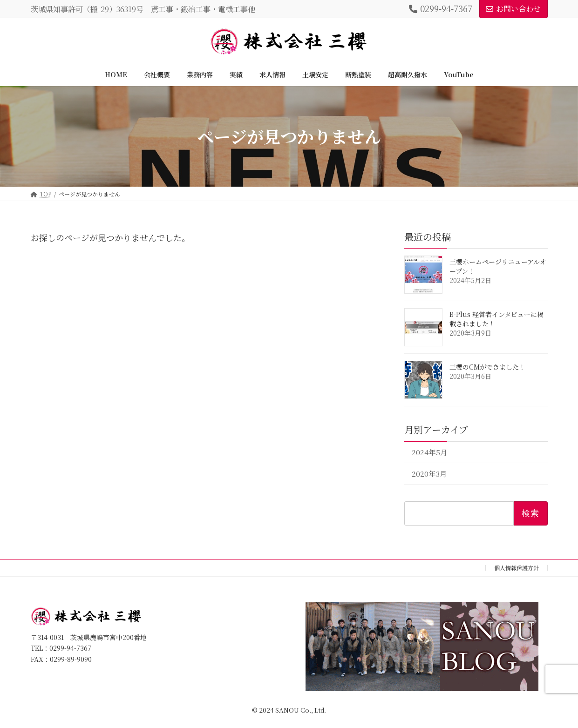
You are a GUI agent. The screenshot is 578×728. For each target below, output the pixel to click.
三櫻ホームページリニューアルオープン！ (498, 266)
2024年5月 (429, 452)
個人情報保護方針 (517, 568)
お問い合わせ (513, 9)
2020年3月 (429, 474)
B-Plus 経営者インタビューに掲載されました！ (496, 319)
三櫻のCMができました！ (487, 367)
